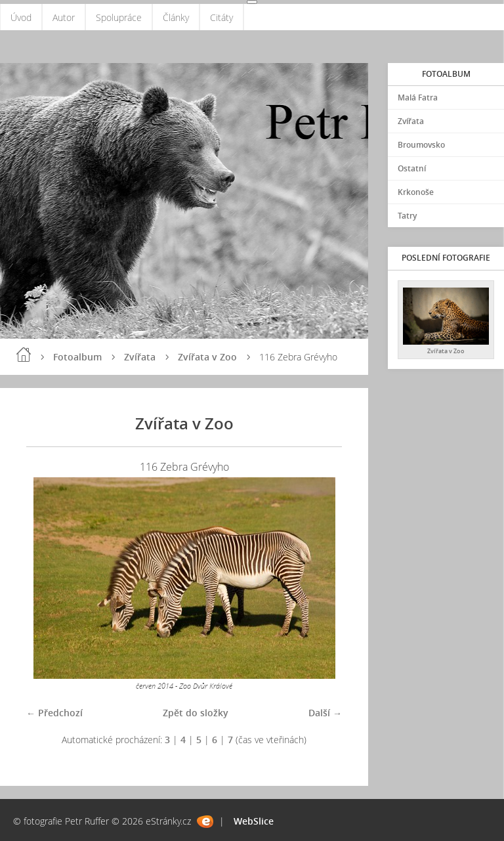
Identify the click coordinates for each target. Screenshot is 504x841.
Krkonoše (416, 192)
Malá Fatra (418, 97)
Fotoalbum (77, 357)
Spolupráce (119, 17)
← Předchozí (54, 713)
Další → (325, 713)
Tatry (407, 216)
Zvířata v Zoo (207, 357)
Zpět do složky (196, 713)
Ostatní (412, 168)
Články (176, 17)
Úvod (21, 17)
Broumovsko (421, 145)
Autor (64, 17)
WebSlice (254, 821)
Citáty (221, 17)
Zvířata (140, 357)
